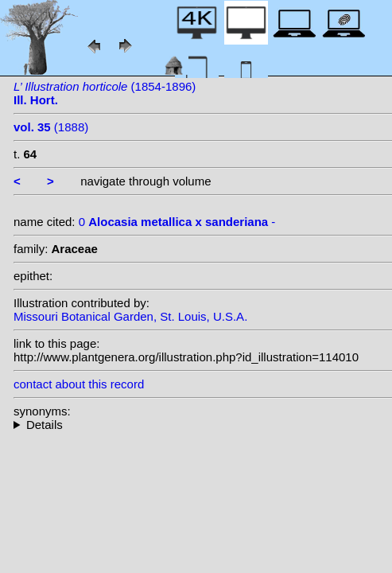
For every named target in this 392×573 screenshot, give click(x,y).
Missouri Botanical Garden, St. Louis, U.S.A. (130, 316)
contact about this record (79, 384)
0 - (177, 222)
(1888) (51, 127)
